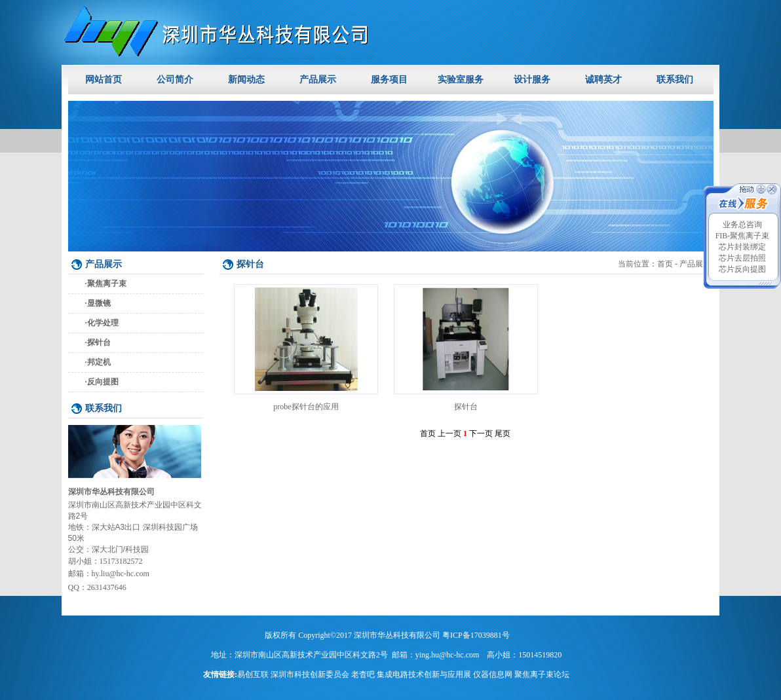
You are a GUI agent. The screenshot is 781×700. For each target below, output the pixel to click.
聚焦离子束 (107, 284)
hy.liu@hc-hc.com (121, 574)
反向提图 (103, 382)
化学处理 (103, 323)
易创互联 (253, 674)
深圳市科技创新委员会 (310, 674)
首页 (665, 264)
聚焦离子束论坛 (542, 674)
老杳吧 (363, 674)
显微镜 (99, 303)
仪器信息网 (493, 674)
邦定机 (99, 362)
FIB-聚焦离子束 (743, 236)
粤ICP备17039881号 (476, 635)
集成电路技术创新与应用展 (424, 674)
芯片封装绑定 (742, 247)
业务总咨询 (742, 225)
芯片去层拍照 (742, 258)
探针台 (99, 342)
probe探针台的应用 (306, 407)
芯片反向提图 (742, 269)
